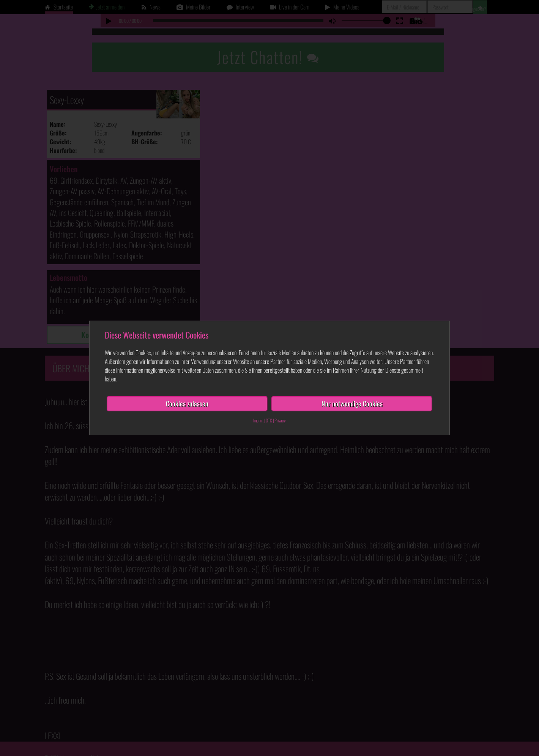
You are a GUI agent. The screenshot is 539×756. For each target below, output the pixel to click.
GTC (269, 420)
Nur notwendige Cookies (352, 403)
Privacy (280, 420)
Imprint (258, 420)
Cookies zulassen (187, 403)
